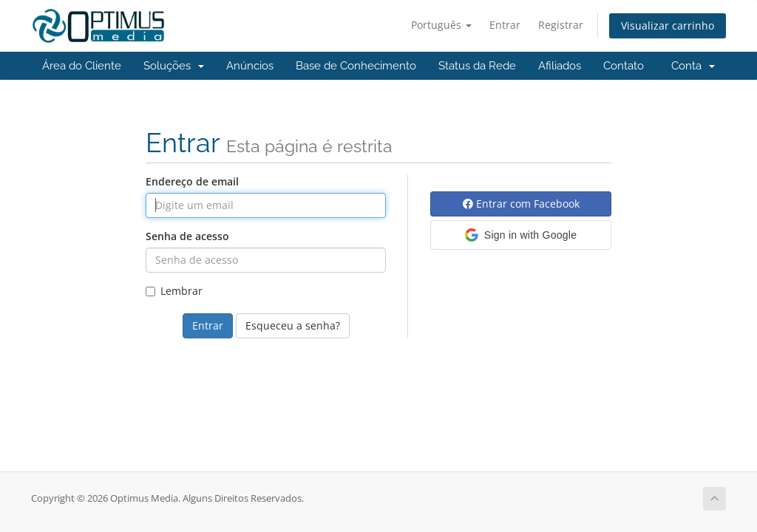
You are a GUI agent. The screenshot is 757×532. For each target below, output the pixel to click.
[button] (521, 235)
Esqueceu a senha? (293, 325)
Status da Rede (477, 66)
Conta (693, 66)
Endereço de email (192, 181)
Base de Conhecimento (356, 66)
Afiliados (560, 66)
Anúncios (250, 66)
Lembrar (174, 291)
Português (441, 25)
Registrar (561, 25)
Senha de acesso (187, 236)
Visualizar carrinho (668, 25)
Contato (624, 66)
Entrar (505, 25)
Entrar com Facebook (521, 204)
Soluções (174, 66)
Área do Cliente (82, 66)
